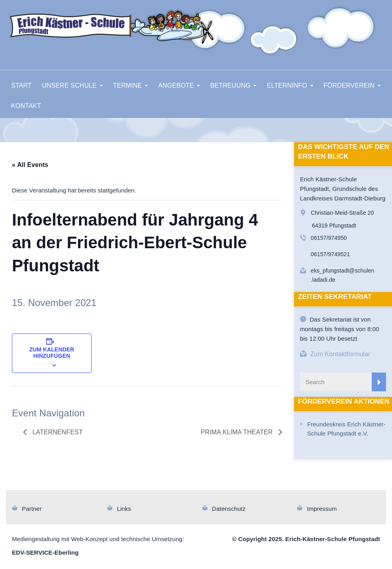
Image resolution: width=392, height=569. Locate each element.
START (21, 85)
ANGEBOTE (176, 85)
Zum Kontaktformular (340, 354)
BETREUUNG (230, 85)
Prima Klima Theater (237, 432)
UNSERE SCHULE (69, 85)
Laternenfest (57, 432)
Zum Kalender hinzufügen (52, 353)
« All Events (30, 165)
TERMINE (128, 85)
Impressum (322, 509)
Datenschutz (229, 509)
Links (124, 509)
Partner (32, 509)
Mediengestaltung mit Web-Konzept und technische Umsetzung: (98, 539)
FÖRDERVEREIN (349, 85)
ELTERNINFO (287, 85)
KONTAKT (26, 106)
